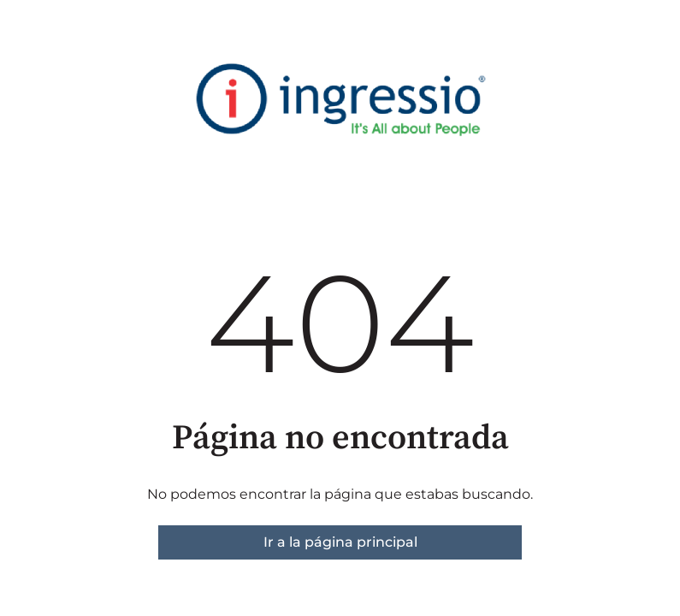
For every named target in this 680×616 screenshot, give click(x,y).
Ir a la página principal (340, 542)
